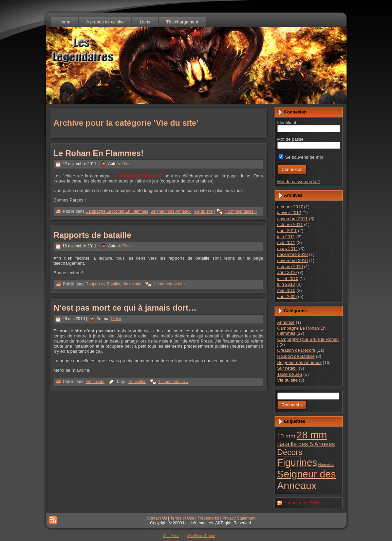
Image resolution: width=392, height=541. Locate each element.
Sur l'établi (287, 368)
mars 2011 (288, 249)
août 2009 (287, 296)
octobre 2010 (290, 267)
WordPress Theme (201, 536)
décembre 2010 (293, 254)
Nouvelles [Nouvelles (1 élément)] (326, 465)
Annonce (286, 322)
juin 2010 (286, 284)
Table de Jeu (290, 374)
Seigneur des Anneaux (171, 212)
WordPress (171, 536)
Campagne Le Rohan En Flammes (117, 212)
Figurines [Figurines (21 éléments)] (297, 463)
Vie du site (203, 212)
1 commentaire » (173, 382)
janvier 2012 (289, 213)
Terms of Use (182, 518)
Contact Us (157, 518)
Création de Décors (296, 350)
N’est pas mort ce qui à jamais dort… (125, 308)
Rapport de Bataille (103, 284)
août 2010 (287, 272)
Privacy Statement (239, 518)
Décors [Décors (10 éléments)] (290, 452)
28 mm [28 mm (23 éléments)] (312, 435)
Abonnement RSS (301, 503)
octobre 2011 (290, 224)
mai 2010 (286, 290)
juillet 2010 (288, 278)
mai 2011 (286, 242)
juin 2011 (286, 237)
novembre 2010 (293, 260)
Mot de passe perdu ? (299, 182)
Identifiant (287, 123)
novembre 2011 (293, 219)
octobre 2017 (290, 207)
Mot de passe (291, 139)
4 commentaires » (241, 212)
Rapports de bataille (92, 235)
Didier (127, 164)
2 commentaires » (170, 284)
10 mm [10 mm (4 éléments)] (286, 436)
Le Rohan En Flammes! (99, 153)
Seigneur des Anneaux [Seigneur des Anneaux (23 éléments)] (307, 480)
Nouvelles (137, 382)
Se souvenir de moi (301, 157)
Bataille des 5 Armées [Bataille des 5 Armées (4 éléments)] (306, 444)
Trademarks (208, 518)
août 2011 (287, 231)
